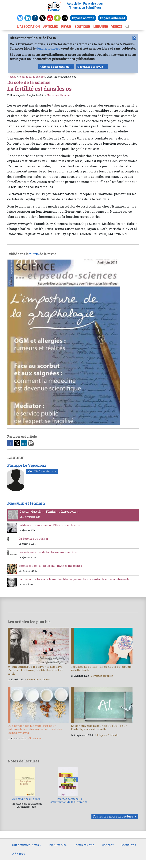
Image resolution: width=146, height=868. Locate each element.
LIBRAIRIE (101, 26)
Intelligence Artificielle (107, 735)
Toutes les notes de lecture (113, 816)
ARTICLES (50, 26)
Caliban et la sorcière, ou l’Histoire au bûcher (50, 525)
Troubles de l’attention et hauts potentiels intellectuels (101, 668)
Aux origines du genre (26, 799)
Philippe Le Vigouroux (27, 465)
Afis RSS (18, 854)
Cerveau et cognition (102, 676)
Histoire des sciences (38, 679)
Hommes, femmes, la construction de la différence (69, 800)
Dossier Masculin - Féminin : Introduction (49, 512)
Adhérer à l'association (54, 67)
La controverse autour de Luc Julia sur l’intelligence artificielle (99, 727)
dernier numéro (48, 48)
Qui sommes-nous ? (27, 845)
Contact (108, 845)
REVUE (66, 26)
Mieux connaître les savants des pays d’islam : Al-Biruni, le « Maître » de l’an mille (35, 670)
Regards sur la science (32, 77)
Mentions (129, 845)
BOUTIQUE (82, 26)
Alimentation (35, 738)
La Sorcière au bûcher (33, 539)
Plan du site (58, 845)
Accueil (12, 77)
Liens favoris (84, 845)
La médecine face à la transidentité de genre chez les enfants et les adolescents (74, 579)
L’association (28, 26)
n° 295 (34, 254)
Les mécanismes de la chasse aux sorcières (48, 552)
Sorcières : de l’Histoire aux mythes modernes (50, 566)
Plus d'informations (40, 471)
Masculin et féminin (58, 95)
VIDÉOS (117, 26)
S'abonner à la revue (90, 67)
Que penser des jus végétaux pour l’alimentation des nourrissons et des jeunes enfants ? (35, 729)
